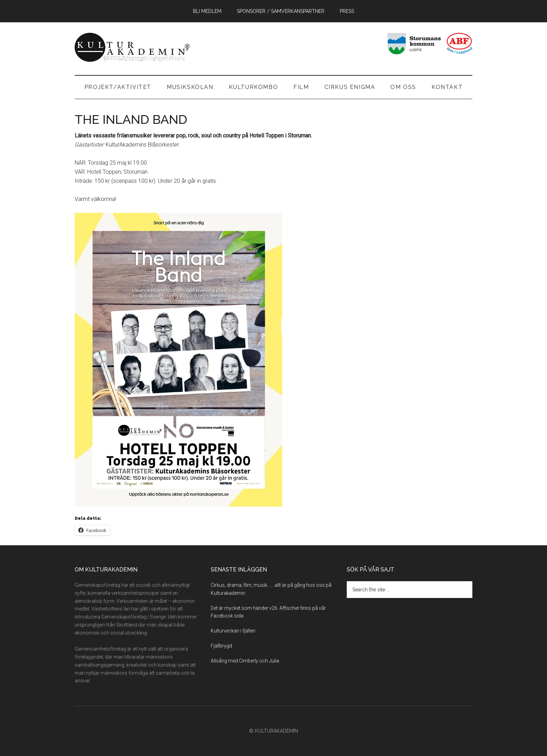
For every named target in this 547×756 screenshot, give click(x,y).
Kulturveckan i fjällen (233, 631)
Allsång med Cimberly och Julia (245, 661)
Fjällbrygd (221, 646)
